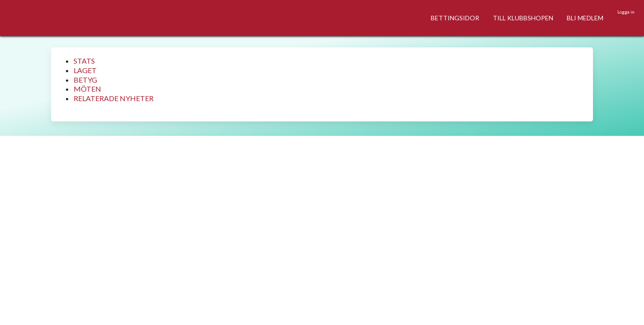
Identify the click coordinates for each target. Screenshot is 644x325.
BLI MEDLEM (585, 18)
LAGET (85, 70)
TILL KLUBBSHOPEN (523, 18)
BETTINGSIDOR (455, 18)
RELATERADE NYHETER (114, 98)
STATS (84, 61)
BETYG (85, 80)
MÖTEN (87, 89)
